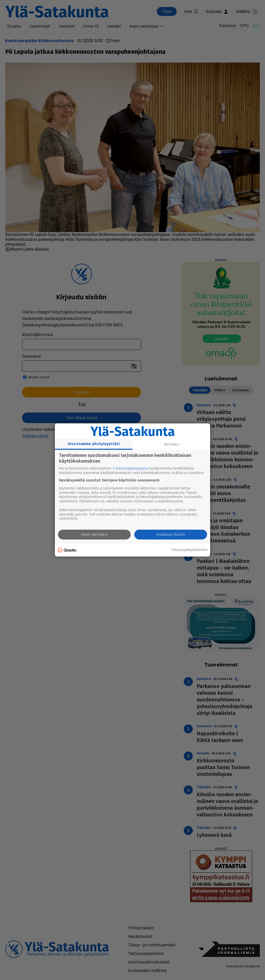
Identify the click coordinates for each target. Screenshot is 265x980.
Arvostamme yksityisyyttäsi (94, 444)
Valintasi (171, 444)
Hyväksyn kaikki (171, 535)
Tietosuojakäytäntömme (189, 550)
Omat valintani (94, 535)
